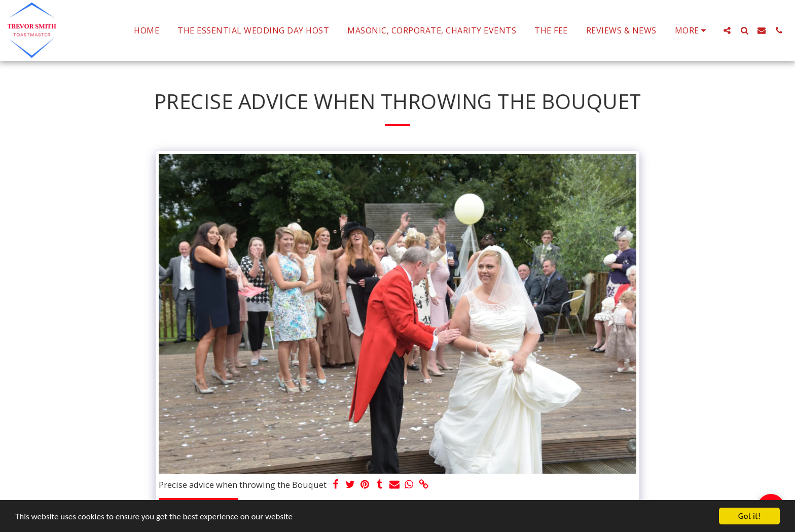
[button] (727, 30)
